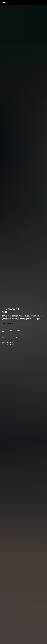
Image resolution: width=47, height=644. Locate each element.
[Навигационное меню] (44, 2)
